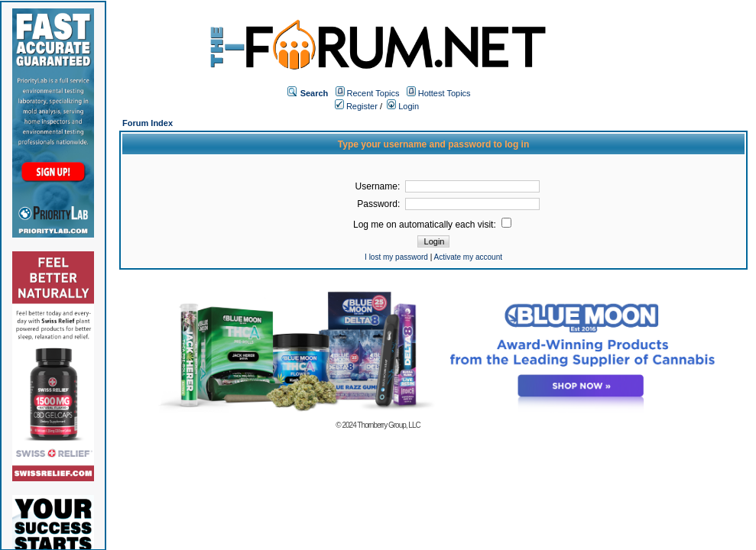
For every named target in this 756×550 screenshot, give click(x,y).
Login (403, 106)
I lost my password (396, 257)
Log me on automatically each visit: (432, 225)
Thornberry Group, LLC (388, 425)
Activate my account (468, 257)
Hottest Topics (445, 93)
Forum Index (148, 123)
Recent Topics (373, 93)
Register (356, 106)
